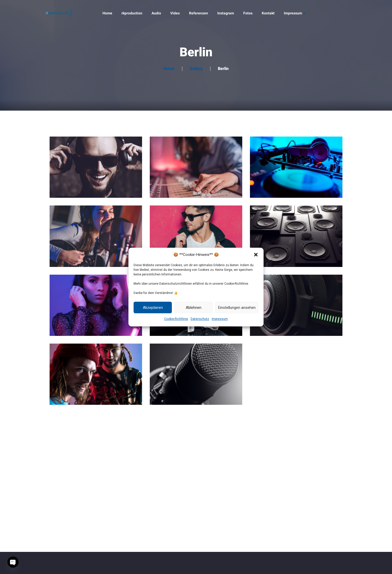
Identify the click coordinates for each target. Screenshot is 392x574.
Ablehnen (194, 308)
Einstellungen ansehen (237, 308)
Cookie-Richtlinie (176, 319)
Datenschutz (200, 319)
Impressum (220, 319)
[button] (256, 255)
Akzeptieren (153, 308)
